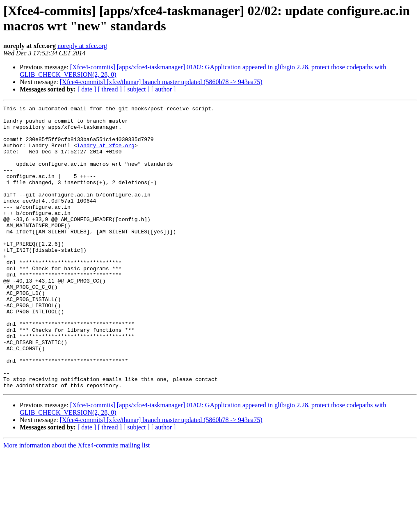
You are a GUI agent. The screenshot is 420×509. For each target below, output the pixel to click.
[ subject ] (137, 89)
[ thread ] (110, 89)
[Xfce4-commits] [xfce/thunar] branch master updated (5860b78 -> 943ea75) (161, 82)
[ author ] (164, 89)
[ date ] (87, 89)
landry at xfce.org (105, 154)
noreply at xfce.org (82, 46)
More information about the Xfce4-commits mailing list (76, 502)
